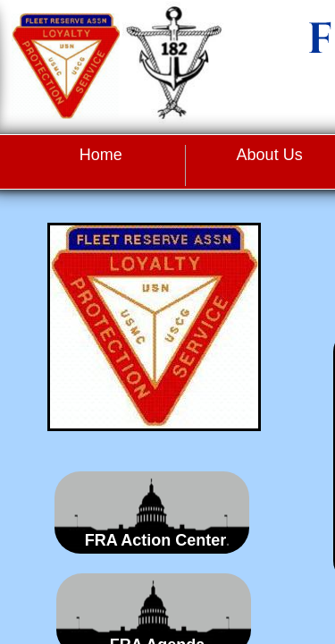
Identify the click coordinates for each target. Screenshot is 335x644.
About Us (270, 155)
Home (101, 155)
